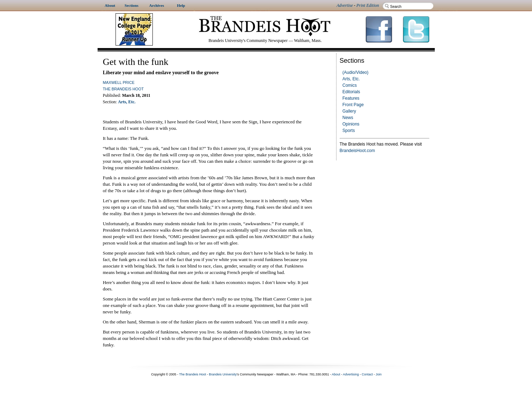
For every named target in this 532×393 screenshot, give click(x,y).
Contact (367, 374)
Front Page (353, 105)
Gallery (349, 111)
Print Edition (368, 5)
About (336, 374)
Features (351, 98)
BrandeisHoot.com (357, 151)
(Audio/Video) (356, 72)
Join (379, 374)
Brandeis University (223, 374)
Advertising (351, 374)
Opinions (351, 124)
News (348, 118)
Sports (349, 131)
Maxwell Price (119, 82)
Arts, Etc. (351, 79)
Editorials (351, 92)
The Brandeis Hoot (123, 89)
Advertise (345, 5)
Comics (350, 85)
